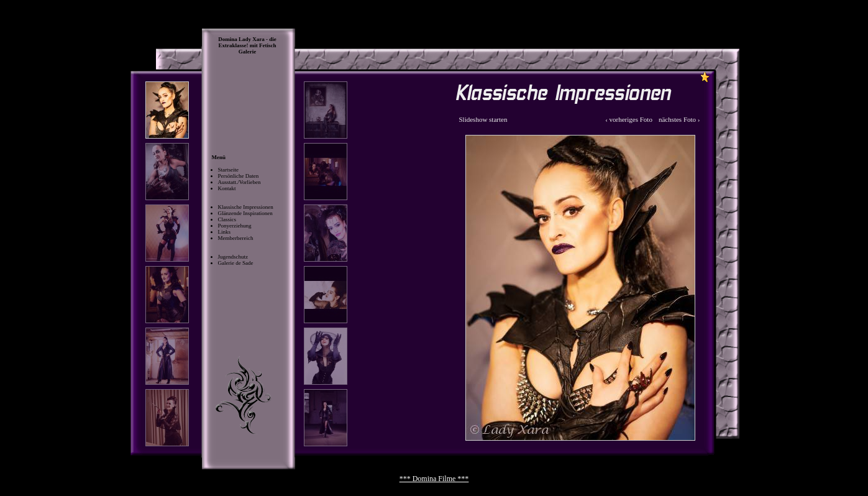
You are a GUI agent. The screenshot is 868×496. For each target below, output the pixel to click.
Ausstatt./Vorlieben (240, 182)
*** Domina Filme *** (434, 479)
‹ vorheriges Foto (629, 119)
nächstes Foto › (679, 119)
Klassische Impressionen (246, 207)
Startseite (229, 170)
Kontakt (227, 188)
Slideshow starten (483, 119)
